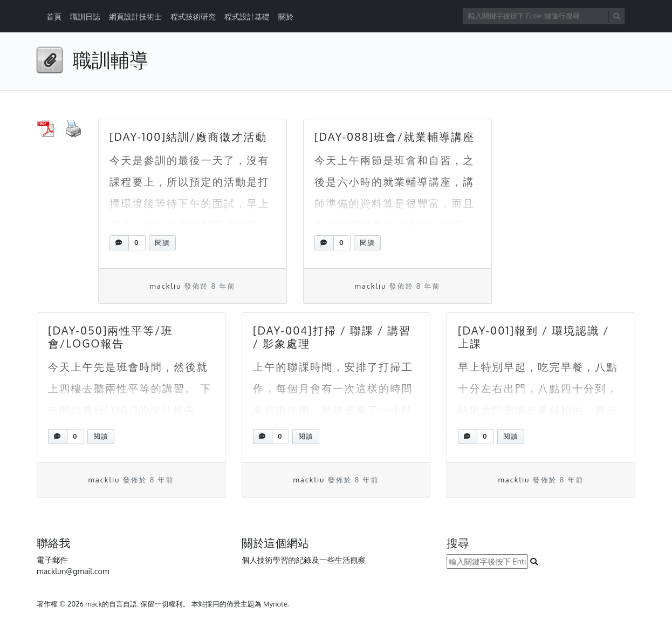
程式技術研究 (193, 16)
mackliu (165, 286)
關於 (286, 16)
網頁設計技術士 (135, 16)
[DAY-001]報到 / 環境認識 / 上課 (534, 337)
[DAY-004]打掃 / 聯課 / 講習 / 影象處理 (332, 337)
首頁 (54, 16)
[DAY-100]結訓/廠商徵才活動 (188, 137)
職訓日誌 (85, 16)
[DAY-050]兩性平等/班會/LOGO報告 (111, 337)
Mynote (275, 604)
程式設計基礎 (247, 16)
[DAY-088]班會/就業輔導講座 (395, 137)
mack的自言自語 (111, 604)
